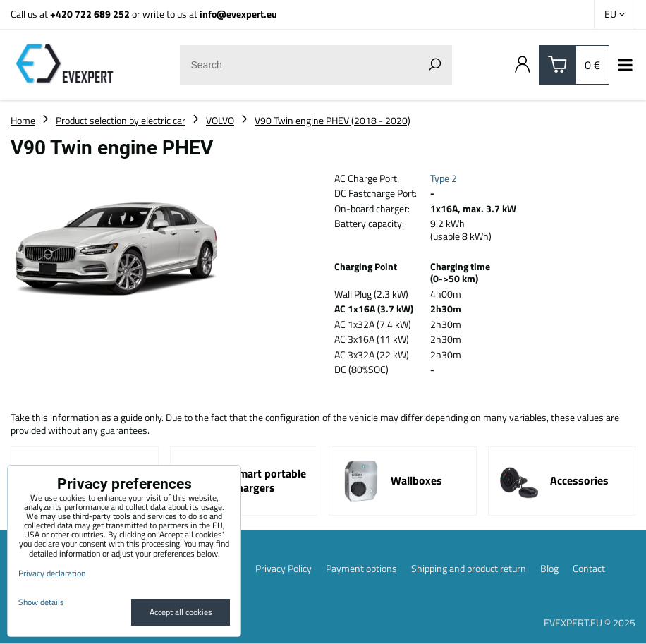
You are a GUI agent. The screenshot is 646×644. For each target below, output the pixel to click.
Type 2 (444, 178)
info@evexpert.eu (238, 14)
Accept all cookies (181, 612)
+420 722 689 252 (90, 14)
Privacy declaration (52, 573)
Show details (41, 602)
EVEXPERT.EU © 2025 (590, 622)
